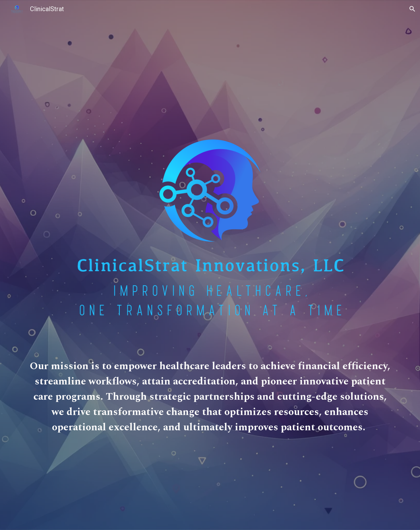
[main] (210, 400)
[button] (412, 9)
